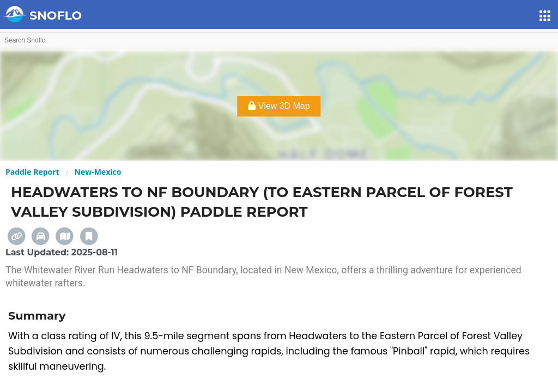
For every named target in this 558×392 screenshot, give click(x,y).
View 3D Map (279, 106)
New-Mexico (98, 172)
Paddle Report (32, 172)
